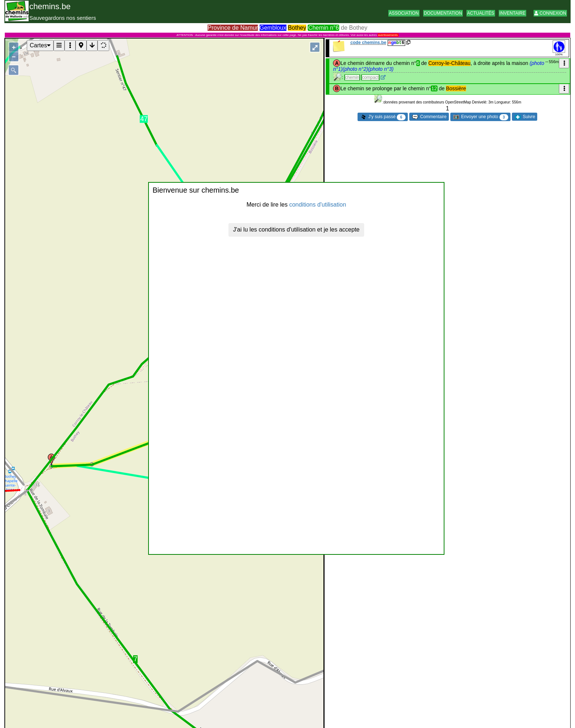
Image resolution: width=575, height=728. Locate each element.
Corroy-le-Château (449, 63)
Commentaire (429, 117)
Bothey (297, 28)
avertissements (388, 35)
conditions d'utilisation (318, 205)
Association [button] (404, 13)
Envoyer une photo (481, 117)
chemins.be (50, 6)
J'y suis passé (383, 117)
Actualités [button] (481, 13)
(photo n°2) (355, 69)
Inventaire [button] (512, 13)
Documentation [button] (443, 13)
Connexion (550, 13)
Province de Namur (233, 28)
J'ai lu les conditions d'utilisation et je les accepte (296, 230)
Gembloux (273, 28)
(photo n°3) (381, 69)
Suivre (525, 117)
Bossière (456, 88)
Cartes (40, 45)
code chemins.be (368, 43)
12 (434, 88)
